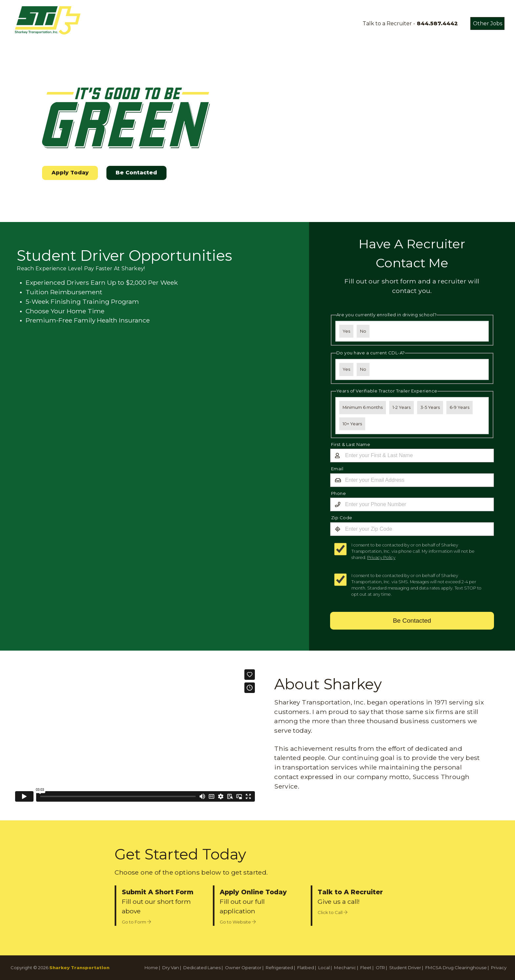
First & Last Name (351, 444)
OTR (380, 968)
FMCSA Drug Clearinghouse (456, 968)
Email (337, 469)
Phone (339, 493)
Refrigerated (279, 968)
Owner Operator (243, 968)
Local (324, 968)
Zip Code (342, 518)
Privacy (499, 968)
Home (151, 968)
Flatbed (306, 968)
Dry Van (171, 968)
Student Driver (405, 968)
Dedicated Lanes (202, 968)
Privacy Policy (381, 557)
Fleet (366, 968)
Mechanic (345, 968)
